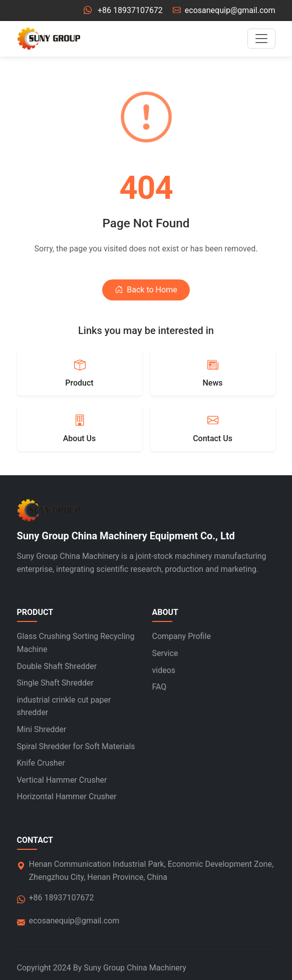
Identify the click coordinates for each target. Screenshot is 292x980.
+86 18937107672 (130, 10)
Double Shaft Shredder (57, 666)
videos (164, 670)
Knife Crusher (41, 763)
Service (165, 653)
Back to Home (146, 290)
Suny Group (104, 968)
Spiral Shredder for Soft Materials (76, 746)
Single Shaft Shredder (55, 683)
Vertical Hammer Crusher (62, 780)
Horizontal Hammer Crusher (67, 796)
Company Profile (182, 636)
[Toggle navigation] (261, 39)
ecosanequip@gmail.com (230, 10)
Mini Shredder (42, 729)
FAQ (160, 687)
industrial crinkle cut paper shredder (64, 706)
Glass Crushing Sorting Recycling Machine (76, 643)
